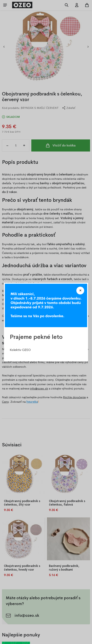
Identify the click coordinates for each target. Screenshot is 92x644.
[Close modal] (80, 291)
